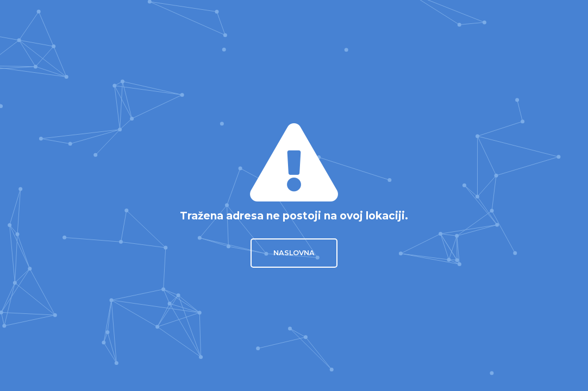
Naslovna (294, 253)
